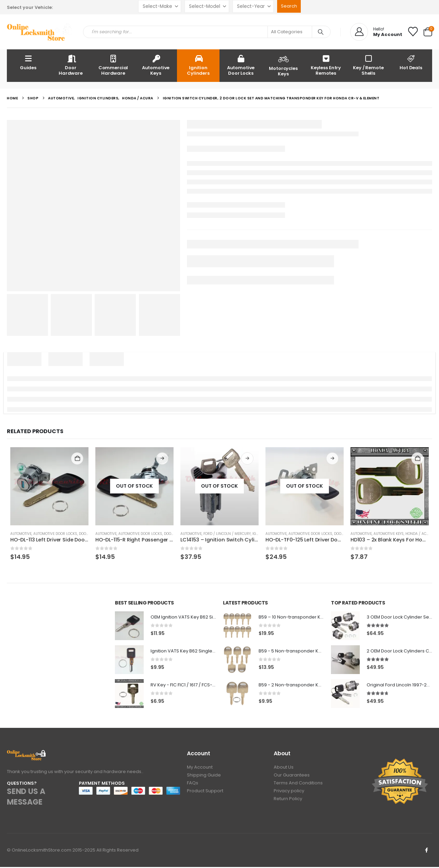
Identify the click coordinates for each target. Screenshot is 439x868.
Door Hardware (71, 65)
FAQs (193, 786)
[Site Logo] (40, 32)
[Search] (321, 32)
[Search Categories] (290, 32)
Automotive (21, 534)
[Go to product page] (49, 486)
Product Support (205, 794)
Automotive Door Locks (241, 65)
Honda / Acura (419, 534)
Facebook (426, 851)
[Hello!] (376, 32)
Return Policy (288, 803)
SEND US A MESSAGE (26, 798)
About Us (284, 768)
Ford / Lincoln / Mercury (227, 534)
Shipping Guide (204, 777)
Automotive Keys (156, 65)
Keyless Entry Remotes (326, 65)
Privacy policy (289, 794)
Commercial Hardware (113, 65)
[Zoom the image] (27, 755)
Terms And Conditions (298, 786)
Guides (28, 62)
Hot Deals (411, 62)
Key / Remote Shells (368, 65)
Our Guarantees (292, 777)
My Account (200, 768)
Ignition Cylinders (198, 65)
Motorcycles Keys (283, 65)
